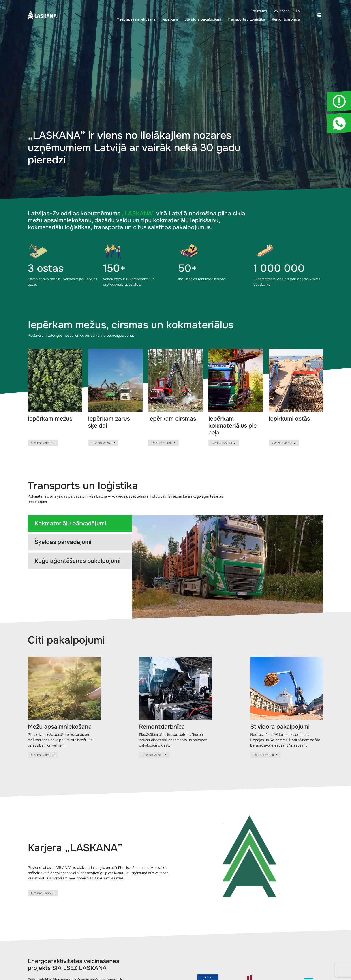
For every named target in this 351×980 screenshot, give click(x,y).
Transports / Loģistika (246, 19)
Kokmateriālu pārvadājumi (70, 523)
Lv (298, 11)
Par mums (259, 11)
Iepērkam (170, 19)
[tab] (80, 524)
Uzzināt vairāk (41, 893)
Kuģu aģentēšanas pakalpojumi (77, 561)
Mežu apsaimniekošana (136, 19)
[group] (55, 398)
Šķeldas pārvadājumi (63, 542)
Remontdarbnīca (286, 19)
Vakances (281, 11)
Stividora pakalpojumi (203, 19)
